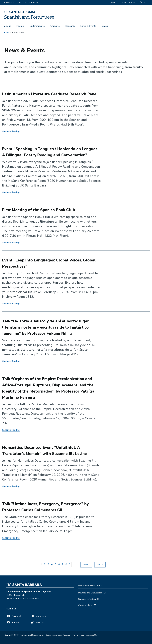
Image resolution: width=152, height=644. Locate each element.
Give (113, 3)
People (20, 26)
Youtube (13, 623)
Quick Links (126, 3)
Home (7, 33)
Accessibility (92, 635)
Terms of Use (78, 635)
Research (70, 26)
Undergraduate (37, 26)
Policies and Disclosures (90, 593)
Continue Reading (11, 132)
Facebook (14, 617)
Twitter (37, 623)
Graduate (55, 26)
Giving (105, 26)
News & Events (88, 26)
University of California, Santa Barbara (21, 3)
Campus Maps (85, 606)
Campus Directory (87, 599)
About (7, 26)
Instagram (38, 617)
